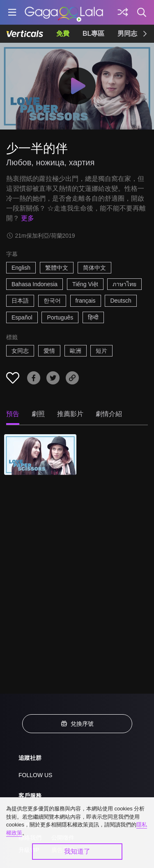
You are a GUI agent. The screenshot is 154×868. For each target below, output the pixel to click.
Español (22, 317)
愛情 (49, 351)
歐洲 (76, 351)
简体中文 (94, 268)
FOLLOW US (35, 775)
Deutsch (121, 301)
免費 (63, 34)
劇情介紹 (109, 414)
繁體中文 (57, 268)
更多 (28, 218)
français (86, 301)
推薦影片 (70, 414)
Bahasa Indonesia (34, 284)
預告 (13, 414)
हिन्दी (93, 317)
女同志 (20, 351)
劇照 (38, 414)
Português (60, 317)
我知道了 (77, 851)
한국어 (52, 301)
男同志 (127, 34)
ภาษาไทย (124, 284)
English (21, 268)
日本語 (20, 301)
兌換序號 (77, 724)
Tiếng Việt (85, 284)
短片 (101, 351)
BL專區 (93, 34)
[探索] (123, 12)
